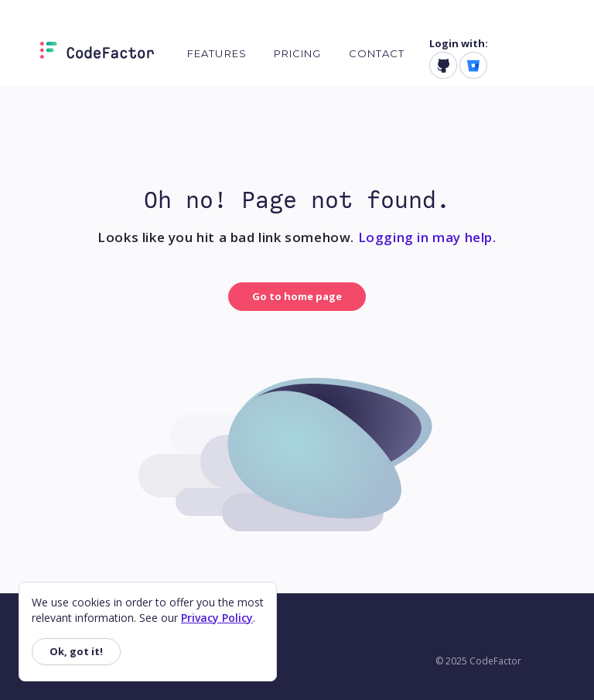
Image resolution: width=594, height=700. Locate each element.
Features (217, 53)
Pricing (298, 53)
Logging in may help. (427, 237)
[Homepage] (97, 53)
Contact (377, 53)
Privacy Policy (217, 618)
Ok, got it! (76, 651)
